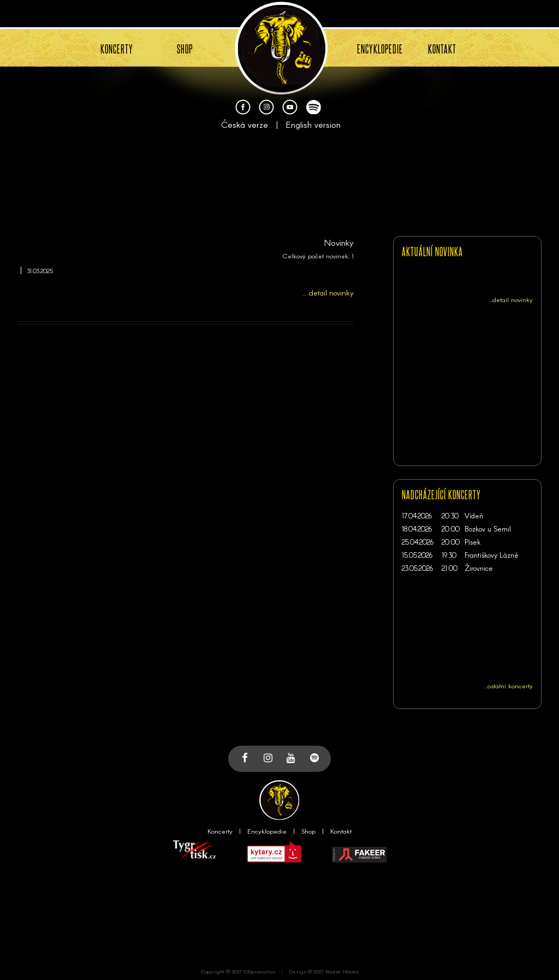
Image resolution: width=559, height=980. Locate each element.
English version (313, 124)
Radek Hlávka (342, 971)
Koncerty (220, 831)
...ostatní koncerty (509, 686)
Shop (308, 831)
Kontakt (341, 831)
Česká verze (245, 124)
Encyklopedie (267, 831)
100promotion (259, 971)
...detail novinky (511, 299)
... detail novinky (328, 293)
